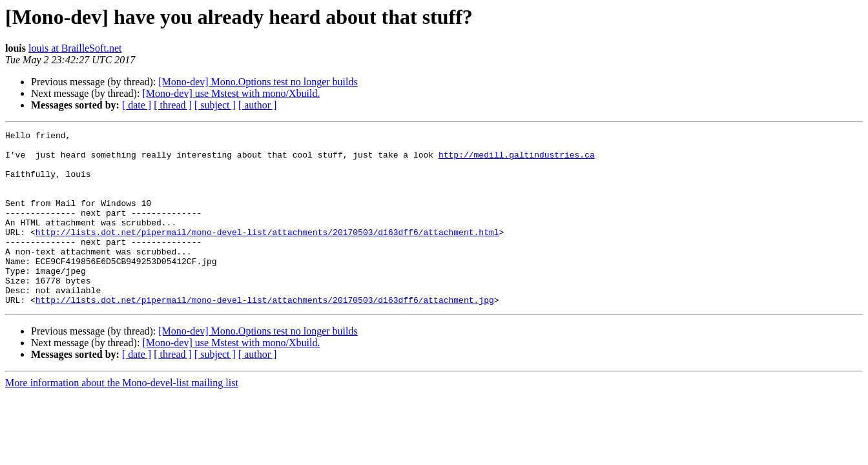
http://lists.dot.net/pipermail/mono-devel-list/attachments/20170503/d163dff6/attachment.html (267, 253)
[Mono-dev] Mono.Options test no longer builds (258, 82)
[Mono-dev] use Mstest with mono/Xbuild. (231, 93)
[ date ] (137, 105)
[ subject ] (215, 105)
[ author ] (258, 105)
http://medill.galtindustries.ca (517, 160)
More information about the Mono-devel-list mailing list (122, 418)
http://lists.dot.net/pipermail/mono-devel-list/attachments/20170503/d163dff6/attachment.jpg (265, 335)
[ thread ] (173, 105)
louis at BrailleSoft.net (75, 48)
